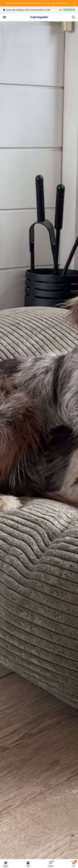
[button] (4, 17)
